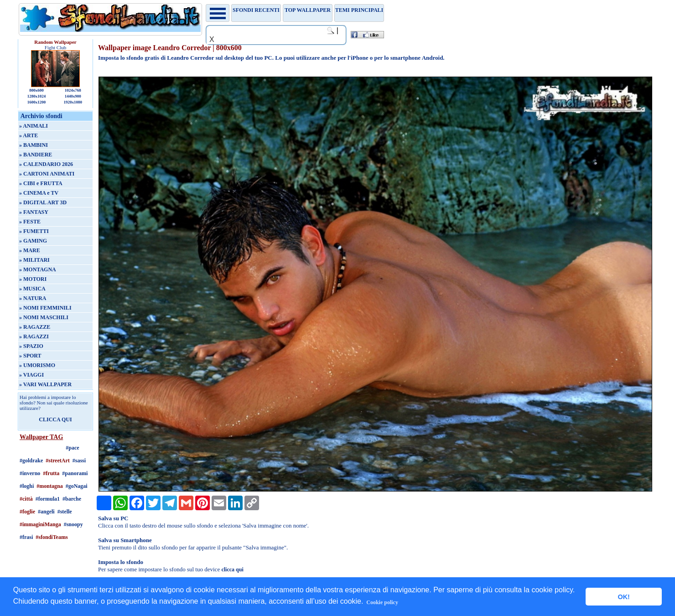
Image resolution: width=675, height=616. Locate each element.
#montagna (49, 486)
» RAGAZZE (35, 327)
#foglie (27, 512)
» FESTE (30, 222)
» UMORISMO (37, 365)
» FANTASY (34, 212)
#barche (72, 499)
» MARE (30, 250)
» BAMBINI (34, 145)
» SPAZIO (31, 346)
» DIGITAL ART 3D (43, 202)
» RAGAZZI (34, 336)
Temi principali (359, 10)
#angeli (46, 512)
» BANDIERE (36, 155)
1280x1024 (37, 96)
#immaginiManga (40, 524)
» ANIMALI (34, 126)
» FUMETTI (34, 231)
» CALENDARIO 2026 (46, 164)
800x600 (36, 90)
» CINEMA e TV (39, 193)
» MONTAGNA (38, 269)
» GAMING (33, 241)
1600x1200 (37, 102)
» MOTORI (33, 279)
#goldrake (31, 461)
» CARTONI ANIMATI (47, 174)
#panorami (75, 473)
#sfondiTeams (52, 537)
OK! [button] (623, 597)
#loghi (27, 486)
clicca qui (232, 569)
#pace (72, 448)
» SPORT (30, 356)
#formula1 (48, 499)
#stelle (65, 512)
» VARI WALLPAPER (45, 384)
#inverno (30, 473)
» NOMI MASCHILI (44, 317)
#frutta (51, 473)
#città (26, 499)
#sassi (79, 461)
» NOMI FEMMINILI (45, 308)
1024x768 (73, 90)
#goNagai (77, 486)
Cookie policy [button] (382, 602)
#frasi (26, 537)
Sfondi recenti (256, 10)
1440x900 (73, 96)
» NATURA (33, 298)
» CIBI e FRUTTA (41, 183)
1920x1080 (73, 102)
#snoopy (73, 524)
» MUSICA (32, 289)
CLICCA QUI (55, 419)
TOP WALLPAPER (308, 10)
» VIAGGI (31, 375)
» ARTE (29, 135)
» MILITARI (34, 260)
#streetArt (57, 461)
